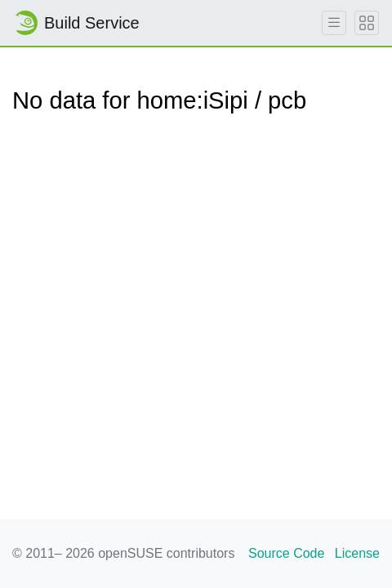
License (357, 553)
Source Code (286, 553)
